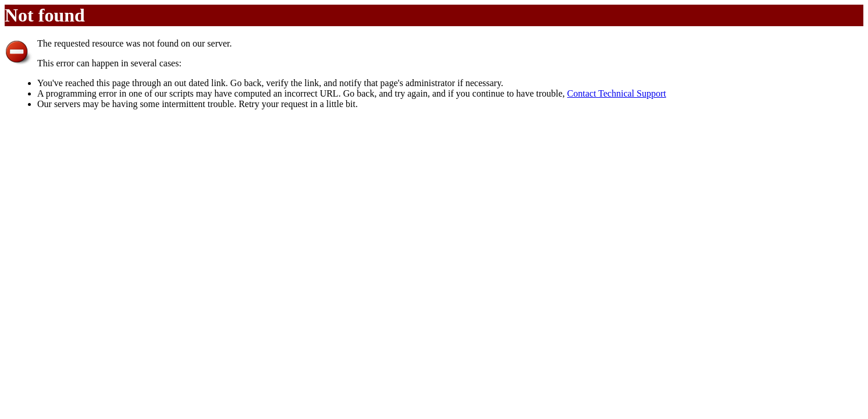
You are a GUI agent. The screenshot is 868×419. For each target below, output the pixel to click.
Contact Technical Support (617, 93)
